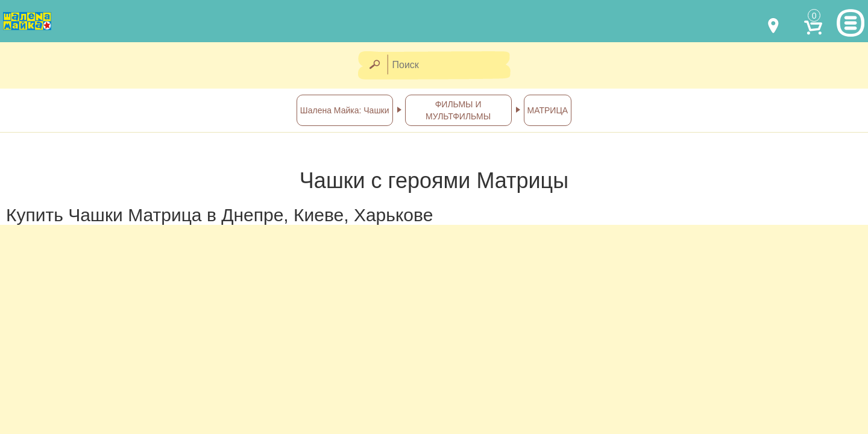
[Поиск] (453, 65)
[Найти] (374, 65)
